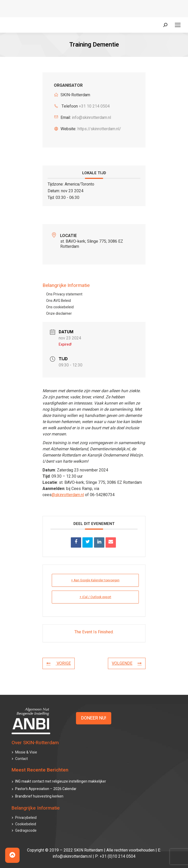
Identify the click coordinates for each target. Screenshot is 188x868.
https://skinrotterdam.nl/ (99, 129)
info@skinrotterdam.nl (92, 118)
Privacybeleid (26, 818)
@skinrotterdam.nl (68, 495)
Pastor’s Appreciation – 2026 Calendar (46, 789)
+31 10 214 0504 (94, 106)
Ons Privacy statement (64, 294)
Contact (22, 759)
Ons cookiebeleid (60, 307)
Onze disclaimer (59, 314)
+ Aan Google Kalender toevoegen (95, 580)
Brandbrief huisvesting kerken (39, 796)
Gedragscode (26, 831)
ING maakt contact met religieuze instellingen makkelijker (61, 781)
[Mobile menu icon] (178, 25)
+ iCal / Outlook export (95, 597)
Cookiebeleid (26, 824)
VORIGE (59, 663)
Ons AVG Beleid (58, 301)
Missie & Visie (26, 752)
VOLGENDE (127, 663)
